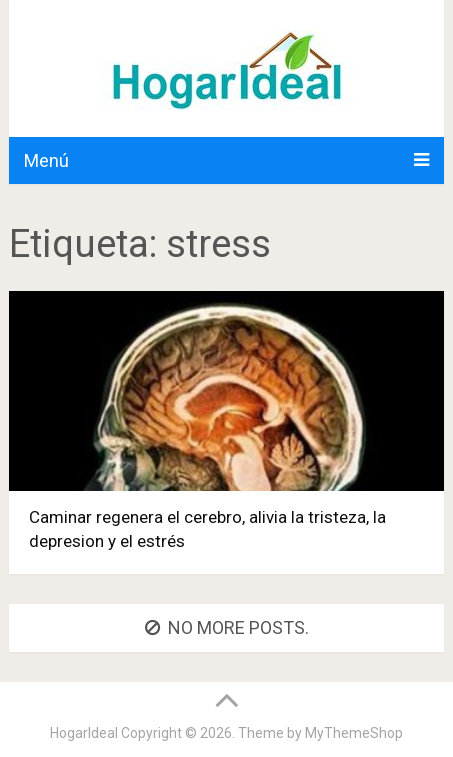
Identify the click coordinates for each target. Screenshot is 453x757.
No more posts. (227, 627)
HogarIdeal (84, 733)
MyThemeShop (354, 733)
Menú (46, 160)
